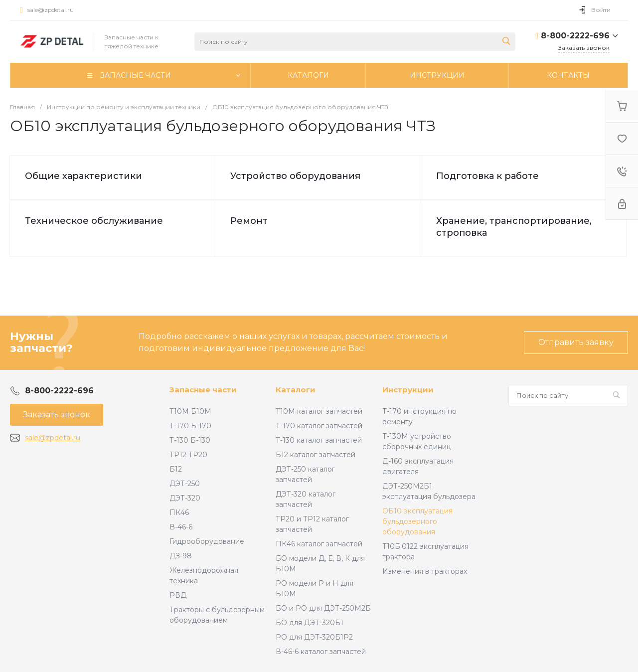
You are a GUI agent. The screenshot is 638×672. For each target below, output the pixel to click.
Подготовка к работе (487, 176)
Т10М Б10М (190, 411)
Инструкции (408, 390)
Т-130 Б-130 (190, 440)
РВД (178, 595)
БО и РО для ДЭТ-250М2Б (323, 608)
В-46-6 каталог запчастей (321, 652)
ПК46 (179, 512)
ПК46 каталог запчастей (319, 544)
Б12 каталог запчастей (316, 455)
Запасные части (203, 390)
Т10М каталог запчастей (319, 411)
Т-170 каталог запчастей (319, 426)
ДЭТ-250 (185, 484)
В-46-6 (181, 527)
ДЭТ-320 (185, 498)
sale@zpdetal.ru (51, 10)
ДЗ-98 (181, 556)
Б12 (176, 469)
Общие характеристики (83, 176)
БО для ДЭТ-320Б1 (310, 623)
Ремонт (249, 221)
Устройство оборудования (295, 176)
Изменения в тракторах (425, 571)
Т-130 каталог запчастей (319, 440)
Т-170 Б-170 (190, 426)
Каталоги (296, 390)
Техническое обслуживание (94, 221)
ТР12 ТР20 (188, 455)
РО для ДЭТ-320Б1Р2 (314, 637)
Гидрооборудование (207, 541)
